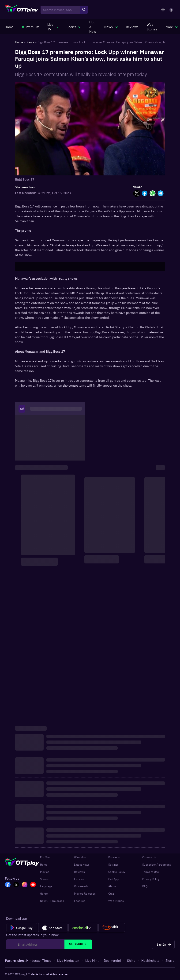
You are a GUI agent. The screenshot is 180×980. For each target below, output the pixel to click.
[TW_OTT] (16, 885)
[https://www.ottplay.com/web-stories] (152, 27)
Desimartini (113, 960)
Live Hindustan (69, 960)
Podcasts (114, 857)
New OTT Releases (52, 901)
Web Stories (116, 901)
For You (45, 857)
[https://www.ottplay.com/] (9, 27)
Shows (44, 879)
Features (80, 901)
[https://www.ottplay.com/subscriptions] (30, 27)
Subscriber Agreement (156, 864)
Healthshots (151, 960)
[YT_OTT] (33, 885)
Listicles (79, 879)
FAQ (145, 886)
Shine (132, 960)
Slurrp (170, 960)
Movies (45, 872)
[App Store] (53, 928)
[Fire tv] (112, 928)
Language (46, 886)
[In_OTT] (25, 885)
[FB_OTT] (8, 885)
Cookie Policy (117, 872)
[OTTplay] (21, 10)
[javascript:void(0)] (53, 27)
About (112, 886)
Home (44, 864)
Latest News (82, 864)
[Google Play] (22, 928)
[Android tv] (83, 928)
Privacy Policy (151, 879)
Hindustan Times (39, 960)
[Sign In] (163, 944)
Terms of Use (151, 872)
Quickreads (81, 886)
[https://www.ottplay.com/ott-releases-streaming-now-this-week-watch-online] (93, 27)
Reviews (79, 872)
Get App (113, 879)
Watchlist (80, 857)
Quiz (111, 893)
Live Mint (92, 960)
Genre (44, 893)
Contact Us (149, 857)
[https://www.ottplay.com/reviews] (132, 27)
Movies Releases (85, 893)
